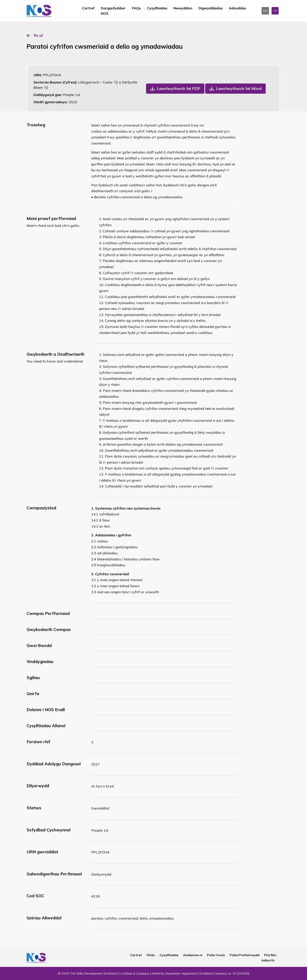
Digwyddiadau (211, 8)
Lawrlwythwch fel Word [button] (239, 88)
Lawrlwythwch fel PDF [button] (179, 88)
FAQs (136, 8)
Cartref (88, 8)
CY (275, 11)
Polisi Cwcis (216, 955)
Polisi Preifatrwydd (245, 955)
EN (265, 11)
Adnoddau (237, 8)
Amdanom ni (193, 955)
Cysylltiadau (157, 8)
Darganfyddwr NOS (113, 11)
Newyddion (183, 8)
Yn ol (38, 35)
